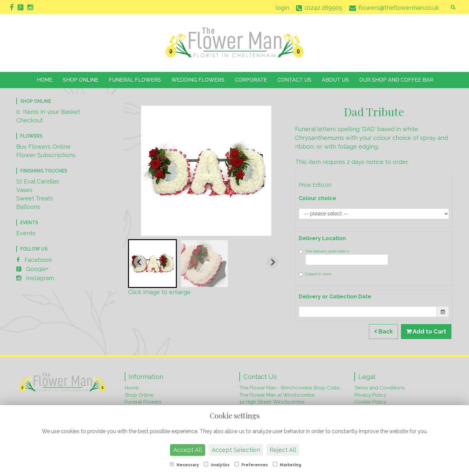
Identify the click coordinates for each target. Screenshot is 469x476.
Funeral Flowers (135, 80)
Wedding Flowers (198, 80)
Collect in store (315, 274)
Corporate (251, 80)
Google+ (33, 269)
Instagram (35, 278)
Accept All (188, 450)
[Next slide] (273, 262)
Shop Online (81, 80)
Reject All (283, 450)
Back (384, 331)
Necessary (184, 465)
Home (45, 80)
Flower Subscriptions (46, 155)
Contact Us (294, 80)
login (282, 8)
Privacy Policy (370, 395)
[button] (152, 264)
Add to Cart (426, 331)
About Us (335, 80)
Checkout (30, 120)
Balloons (28, 207)
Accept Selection (236, 450)
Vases (24, 190)
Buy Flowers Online (43, 147)
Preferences (251, 465)
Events (26, 233)
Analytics (217, 465)
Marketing (287, 465)
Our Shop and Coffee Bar (396, 80)
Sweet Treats (35, 198)
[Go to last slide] (140, 262)
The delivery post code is (343, 257)
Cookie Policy (370, 402)
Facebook (34, 260)
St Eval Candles (38, 181)
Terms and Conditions (379, 388)
